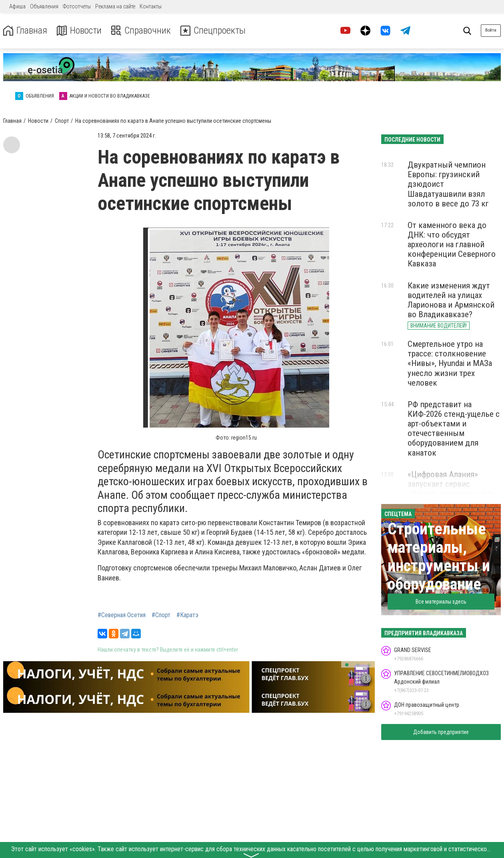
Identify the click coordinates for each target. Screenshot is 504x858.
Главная (25, 31)
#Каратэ (187, 615)
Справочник (141, 31)
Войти (491, 30)
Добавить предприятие (441, 732)
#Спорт (161, 615)
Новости (79, 31)
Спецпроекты (214, 31)
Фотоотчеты (77, 6)
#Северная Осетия (122, 615)
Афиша (17, 6)
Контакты (151, 6)
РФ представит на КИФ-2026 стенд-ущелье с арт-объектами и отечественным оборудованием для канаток (454, 429)
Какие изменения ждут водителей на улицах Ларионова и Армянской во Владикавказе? (451, 300)
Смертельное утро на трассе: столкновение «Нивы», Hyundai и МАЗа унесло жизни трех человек (450, 363)
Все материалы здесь (441, 602)
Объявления (44, 6)
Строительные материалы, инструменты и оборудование (439, 557)
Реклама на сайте (115, 6)
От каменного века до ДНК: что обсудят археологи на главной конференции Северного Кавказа (452, 245)
